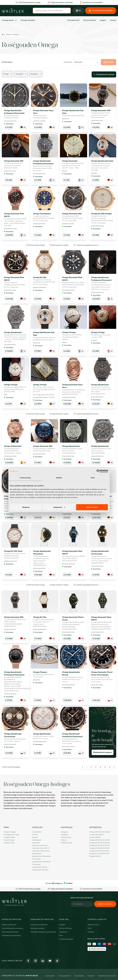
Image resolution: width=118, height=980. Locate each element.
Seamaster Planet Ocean (41, 851)
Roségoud (16, 34)
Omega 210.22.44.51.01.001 (99, 851)
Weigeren (26, 507)
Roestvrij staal (66, 837)
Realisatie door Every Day (107, 976)
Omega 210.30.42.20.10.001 (99, 848)
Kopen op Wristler (9, 925)
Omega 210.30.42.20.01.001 (100, 845)
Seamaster (36, 843)
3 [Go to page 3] (96, 767)
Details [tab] (59, 478)
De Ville (35, 835)
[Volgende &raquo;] (114, 767)
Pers (61, 936)
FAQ (89, 928)
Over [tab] (93, 478)
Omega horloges (10, 832)
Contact (113, 20)
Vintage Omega (9, 837)
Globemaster (37, 840)
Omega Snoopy (9, 843)
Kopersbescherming (10, 932)
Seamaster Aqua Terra (40, 845)
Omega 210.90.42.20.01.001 (100, 854)
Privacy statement (65, 976)
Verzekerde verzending (11, 936)
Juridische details (66, 939)
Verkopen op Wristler (39, 925)
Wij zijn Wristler (90, 20)
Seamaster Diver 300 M (41, 848)
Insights (103, 20)
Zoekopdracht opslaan (104, 74)
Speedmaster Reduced (40, 870)
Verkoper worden (37, 928)
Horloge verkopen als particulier (43, 932)
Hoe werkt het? (74, 20)
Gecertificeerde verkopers (13, 928)
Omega (8, 34)
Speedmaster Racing (40, 867)
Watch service (93, 925)
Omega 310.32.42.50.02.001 (100, 840)
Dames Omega (9, 840)
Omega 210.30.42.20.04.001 (100, 843)
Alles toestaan (92, 507)
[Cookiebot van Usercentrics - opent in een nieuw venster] (98, 471)
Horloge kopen (9, 20)
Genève (35, 837)
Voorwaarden (50, 976)
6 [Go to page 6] (110, 767)
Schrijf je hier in (105, 904)
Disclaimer (91, 976)
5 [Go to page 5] (105, 767)
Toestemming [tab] (25, 478)
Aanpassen (59, 507)
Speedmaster (37, 854)
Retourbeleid (79, 976)
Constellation (37, 832)
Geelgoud (64, 832)
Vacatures (63, 932)
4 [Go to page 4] (100, 767)
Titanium (64, 840)
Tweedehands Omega (11, 835)
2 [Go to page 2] (91, 767)
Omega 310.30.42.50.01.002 (100, 832)
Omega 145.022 (95, 837)
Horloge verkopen (28, 20)
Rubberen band (66, 843)
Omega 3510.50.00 (96, 835)
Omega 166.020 (95, 856)
